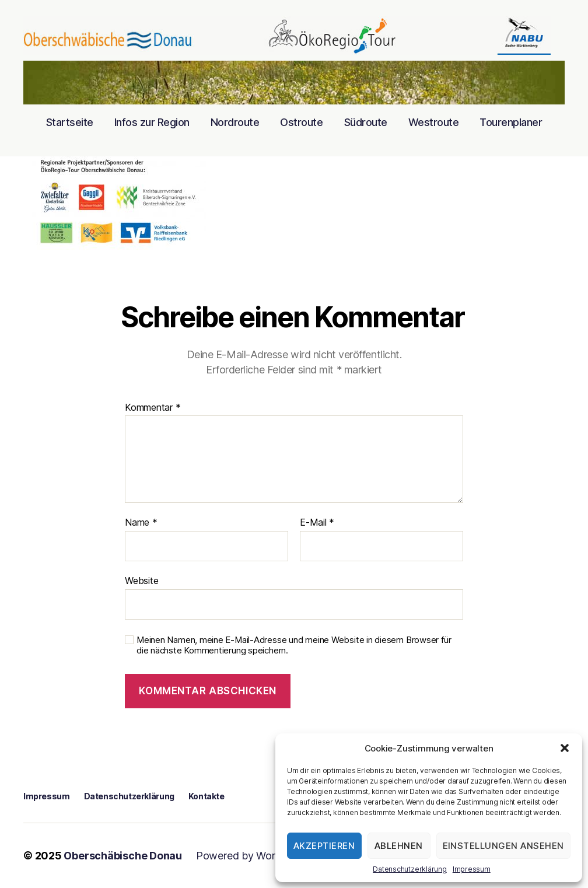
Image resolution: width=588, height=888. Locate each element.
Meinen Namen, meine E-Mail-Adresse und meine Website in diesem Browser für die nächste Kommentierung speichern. (294, 646)
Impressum (472, 869)
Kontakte (206, 796)
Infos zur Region (152, 122)
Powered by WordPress (252, 856)
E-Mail (317, 523)
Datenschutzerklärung (410, 869)
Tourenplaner (511, 122)
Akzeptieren (324, 846)
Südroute (366, 122)
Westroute (434, 122)
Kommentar (153, 408)
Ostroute (301, 122)
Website (141, 581)
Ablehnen (399, 846)
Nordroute (235, 122)
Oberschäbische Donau (123, 856)
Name (141, 523)
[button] (565, 748)
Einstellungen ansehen (504, 846)
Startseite (70, 122)
